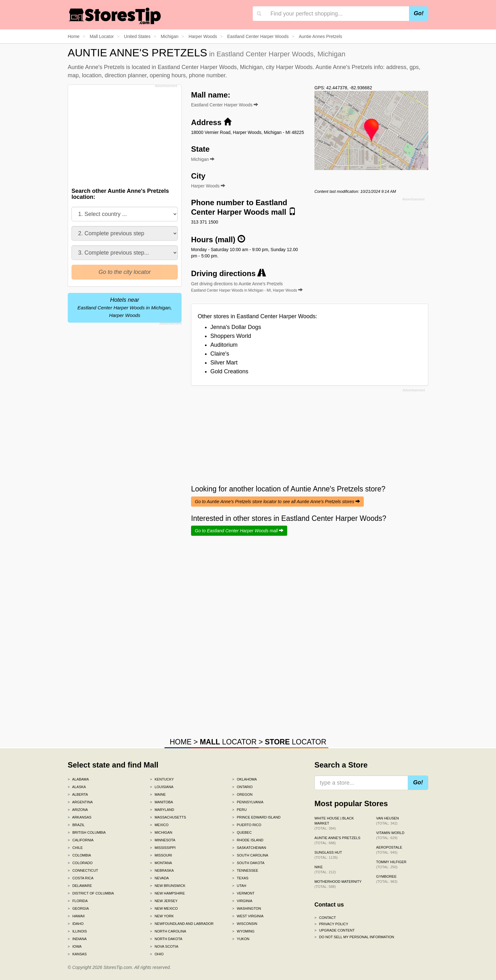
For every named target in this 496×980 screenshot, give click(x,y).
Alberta (78, 794)
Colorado (80, 863)
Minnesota (163, 840)
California (81, 840)
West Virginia (248, 916)
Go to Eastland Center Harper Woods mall (239, 531)
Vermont (243, 893)
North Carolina (168, 931)
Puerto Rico (247, 825)
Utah (239, 886)
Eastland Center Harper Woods (225, 105)
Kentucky (162, 779)
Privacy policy (331, 924)
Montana (161, 863)
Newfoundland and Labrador (182, 924)
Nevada (159, 878)
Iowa (75, 946)
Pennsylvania (248, 802)
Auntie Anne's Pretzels (337, 840)
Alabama (78, 779)
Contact (325, 918)
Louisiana (162, 787)
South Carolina (250, 855)
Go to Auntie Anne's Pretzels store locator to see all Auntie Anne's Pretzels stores (277, 502)
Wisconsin (245, 924)
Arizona (78, 810)
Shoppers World (231, 336)
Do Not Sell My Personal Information (354, 937)
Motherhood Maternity (338, 884)
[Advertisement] (124, 134)
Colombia (79, 855)
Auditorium (224, 345)
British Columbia (87, 832)
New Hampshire (167, 893)
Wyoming (243, 931)
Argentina (80, 802)
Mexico (159, 825)
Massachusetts (168, 817)
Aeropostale (389, 850)
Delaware (80, 886)
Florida (78, 901)
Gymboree (387, 879)
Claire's (220, 354)
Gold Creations (229, 371)
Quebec (242, 832)
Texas (240, 878)
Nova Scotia (164, 946)
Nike (325, 869)
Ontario (242, 787)
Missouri (161, 855)
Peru (239, 810)
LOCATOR (228, 742)
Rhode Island (248, 840)
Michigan (161, 832)
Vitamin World (390, 835)
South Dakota (248, 863)
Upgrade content (335, 930)
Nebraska (162, 870)
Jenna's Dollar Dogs (236, 327)
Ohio (157, 954)
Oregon (242, 794)
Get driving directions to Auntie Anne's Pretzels (247, 287)
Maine (158, 794)
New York (162, 916)
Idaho (76, 924)
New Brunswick (168, 886)
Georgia (78, 908)
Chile (75, 848)
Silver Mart (224, 363)
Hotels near (125, 307)
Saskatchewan (249, 848)
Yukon (241, 939)
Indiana (77, 939)
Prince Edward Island (256, 817)
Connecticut (83, 870)
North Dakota (166, 939)
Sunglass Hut (328, 855)
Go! (419, 13)
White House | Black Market (334, 823)
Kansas (77, 954)
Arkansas (80, 817)
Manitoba (161, 802)
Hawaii (76, 916)
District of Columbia (91, 893)
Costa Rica (81, 878)
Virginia (242, 901)
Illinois (77, 931)
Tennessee (245, 870)
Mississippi (163, 848)
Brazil (76, 825)
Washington (247, 908)
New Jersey (164, 901)
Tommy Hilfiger (391, 864)
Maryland (162, 810)
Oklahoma (245, 779)
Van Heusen (387, 821)
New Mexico (164, 908)
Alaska (77, 787)
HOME (180, 742)
